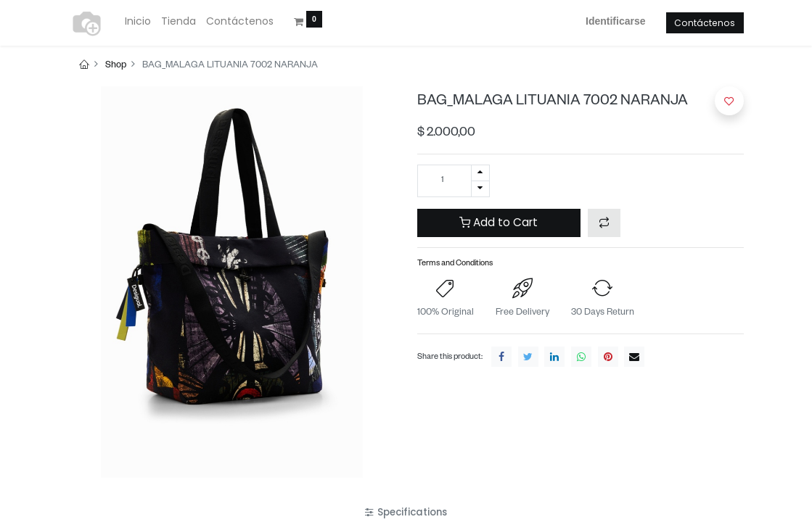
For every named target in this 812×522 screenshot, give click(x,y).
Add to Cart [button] (499, 222)
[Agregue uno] (480, 173)
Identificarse (615, 21)
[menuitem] (138, 22)
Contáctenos (705, 23)
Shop (116, 66)
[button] (604, 223)
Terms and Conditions (455, 264)
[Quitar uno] (480, 189)
